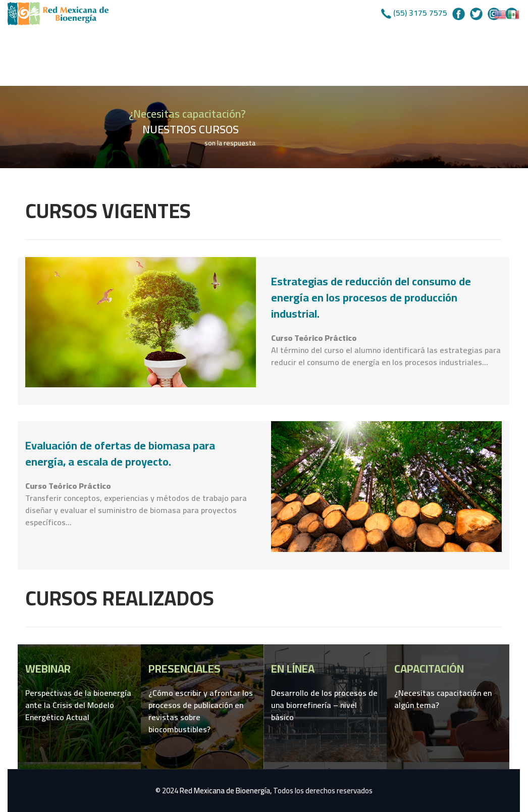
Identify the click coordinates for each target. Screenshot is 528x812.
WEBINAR (48, 669)
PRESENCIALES (184, 669)
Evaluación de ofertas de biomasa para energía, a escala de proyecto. (120, 453)
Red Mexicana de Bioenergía (225, 791)
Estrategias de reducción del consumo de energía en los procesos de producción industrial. (371, 297)
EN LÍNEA (293, 669)
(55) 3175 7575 (420, 13)
